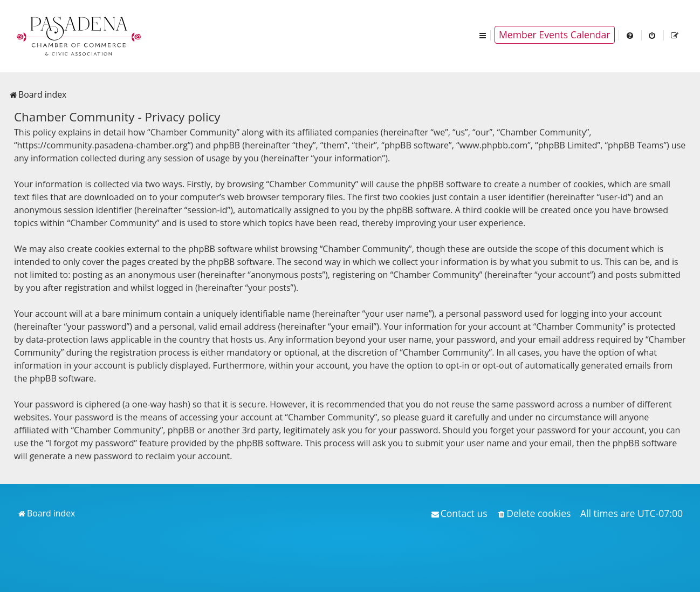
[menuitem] (630, 35)
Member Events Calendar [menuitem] (555, 35)
